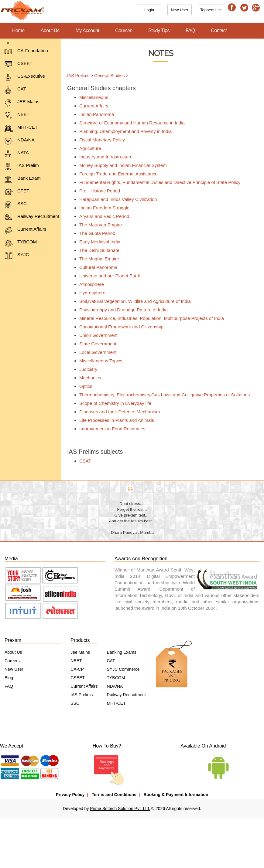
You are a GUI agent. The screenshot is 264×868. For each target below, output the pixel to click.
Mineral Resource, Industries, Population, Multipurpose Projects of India (149, 318)
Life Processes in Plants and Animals (114, 420)
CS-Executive (25, 77)
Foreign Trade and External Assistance (116, 174)
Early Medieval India (97, 242)
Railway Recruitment (32, 217)
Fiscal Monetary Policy (100, 140)
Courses (124, 31)
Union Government (96, 335)
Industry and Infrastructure (103, 157)
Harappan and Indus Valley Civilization (116, 199)
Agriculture (88, 148)
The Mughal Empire (97, 259)
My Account (87, 31)
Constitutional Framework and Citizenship (119, 327)
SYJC (17, 256)
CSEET (19, 64)
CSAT (83, 461)
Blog (9, 678)
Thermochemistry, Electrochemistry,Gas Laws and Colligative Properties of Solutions (162, 395)
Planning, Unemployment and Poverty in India (123, 131)
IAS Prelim (22, 166)
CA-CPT (78, 669)
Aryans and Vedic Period (102, 216)
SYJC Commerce (123, 669)
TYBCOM (21, 243)
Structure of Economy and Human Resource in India (130, 123)
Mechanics (88, 378)
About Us (50, 31)
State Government (95, 344)
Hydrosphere (90, 293)
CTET (17, 192)
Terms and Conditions (114, 795)
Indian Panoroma (94, 114)
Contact (219, 31)
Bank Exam (23, 179)
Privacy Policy (70, 795)
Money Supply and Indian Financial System (121, 165)
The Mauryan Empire (98, 225)
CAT (15, 90)
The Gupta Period (95, 233)
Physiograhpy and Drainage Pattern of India (121, 310)
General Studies (107, 76)
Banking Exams (121, 652)
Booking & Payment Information (176, 795)
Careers (12, 661)
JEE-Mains (22, 103)
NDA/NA (20, 141)
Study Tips (159, 31)
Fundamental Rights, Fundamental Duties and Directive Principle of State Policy (157, 182)
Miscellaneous (91, 97)
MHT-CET (21, 128)
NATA (17, 154)
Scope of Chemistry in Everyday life (113, 403)
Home (18, 31)
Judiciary (86, 369)
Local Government (96, 352)
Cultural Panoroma (96, 267)
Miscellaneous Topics (98, 361)
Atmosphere (89, 284)
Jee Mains (80, 652)
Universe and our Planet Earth (107, 276)
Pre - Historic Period (97, 191)
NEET (17, 115)
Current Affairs (26, 230)
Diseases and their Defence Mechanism (117, 412)
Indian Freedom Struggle (102, 208)
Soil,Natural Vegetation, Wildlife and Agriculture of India (133, 301)
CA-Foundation (26, 52)
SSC (16, 205)
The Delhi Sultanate (97, 250)
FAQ (190, 31)
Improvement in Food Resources (110, 429)
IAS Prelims (76, 76)
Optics (83, 386)
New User (14, 669)
